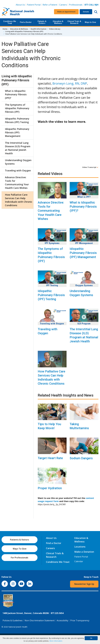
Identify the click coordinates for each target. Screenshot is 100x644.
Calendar (79, 561)
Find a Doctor (26, 22)
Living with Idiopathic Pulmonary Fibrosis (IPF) (24, 31)
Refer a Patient (50, 5)
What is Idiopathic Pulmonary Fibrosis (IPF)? (83, 207)
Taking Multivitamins (79, 426)
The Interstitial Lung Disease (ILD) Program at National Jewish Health (84, 335)
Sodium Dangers (81, 458)
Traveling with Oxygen (48, 331)
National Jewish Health (18, 627)
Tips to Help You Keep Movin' (49, 426)
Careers (63, 5)
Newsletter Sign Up (84, 584)
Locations (80, 547)
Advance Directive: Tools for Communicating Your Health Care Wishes (51, 211)
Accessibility (62, 620)
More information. (56, 641)
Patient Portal (34, 5)
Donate (86, 12)
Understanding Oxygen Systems (81, 293)
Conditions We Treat (10, 22)
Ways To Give (20, 549)
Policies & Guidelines (13, 620)
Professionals (76, 5)
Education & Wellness (58, 22)
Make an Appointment (66, 12)
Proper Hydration (50, 488)
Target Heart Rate (50, 458)
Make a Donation (84, 552)
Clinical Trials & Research (74, 22)
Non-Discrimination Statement (40, 620)
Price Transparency (80, 620)
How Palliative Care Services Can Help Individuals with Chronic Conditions (51, 378)
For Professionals (20, 558)
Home (5, 29)
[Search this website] (96, 12)
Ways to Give (90, 22)
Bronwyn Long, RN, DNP (70, 83)
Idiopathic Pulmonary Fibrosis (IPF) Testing (51, 295)
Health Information (38, 29)
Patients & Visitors (42, 22)
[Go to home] (18, 12)
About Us (20, 5)
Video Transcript (90, 167)
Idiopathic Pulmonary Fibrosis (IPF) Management (83, 253)
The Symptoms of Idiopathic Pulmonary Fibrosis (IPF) (51, 255)
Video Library (55, 29)
